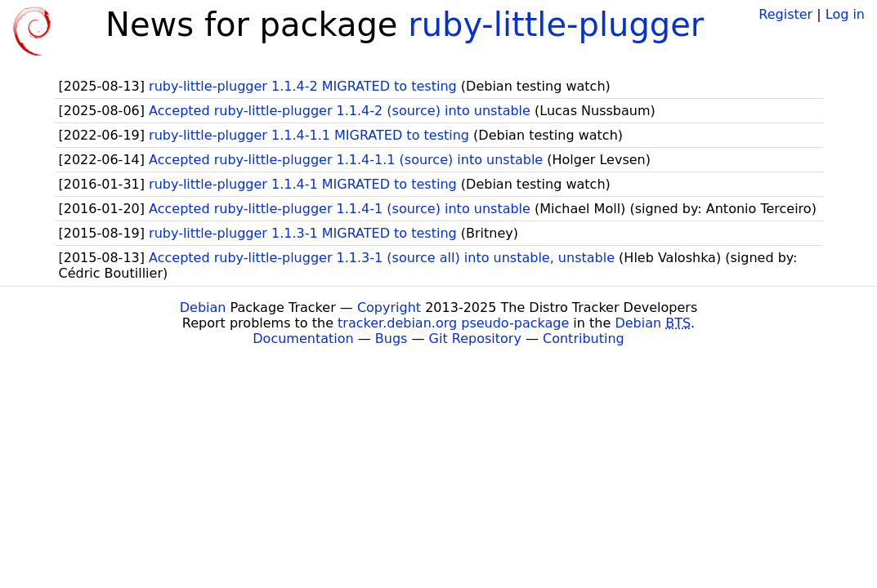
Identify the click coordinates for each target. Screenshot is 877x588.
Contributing (584, 339)
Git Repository (475, 339)
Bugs (392, 339)
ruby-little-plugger (556, 24)
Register (785, 14)
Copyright (389, 307)
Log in (845, 14)
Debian (203, 307)
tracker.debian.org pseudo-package (453, 323)
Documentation (303, 339)
